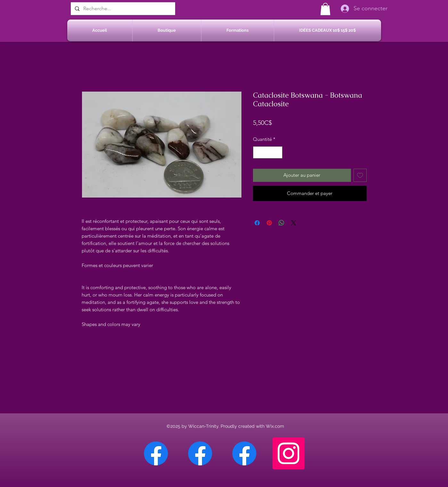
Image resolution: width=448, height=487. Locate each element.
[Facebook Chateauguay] (156, 453)
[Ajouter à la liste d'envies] (360, 175)
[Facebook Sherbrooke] (200, 453)
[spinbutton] (268, 153)
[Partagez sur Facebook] (257, 223)
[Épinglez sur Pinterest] (269, 223)
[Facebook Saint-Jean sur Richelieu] (244, 453)
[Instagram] (289, 453)
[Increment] (277, 153)
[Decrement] (258, 153)
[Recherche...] (122, 9)
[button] (325, 9)
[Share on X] (294, 223)
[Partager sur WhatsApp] (281, 223)
